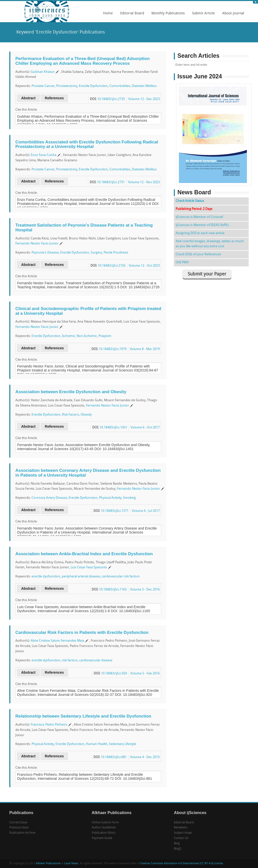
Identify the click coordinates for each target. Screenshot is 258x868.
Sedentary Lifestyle (122, 744)
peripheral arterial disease (81, 577)
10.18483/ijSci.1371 (115, 511)
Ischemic (69, 336)
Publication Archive (22, 833)
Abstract (28, 98)
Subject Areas (183, 833)
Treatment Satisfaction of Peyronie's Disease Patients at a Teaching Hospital (84, 228)
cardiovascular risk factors (121, 577)
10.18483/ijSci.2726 (112, 266)
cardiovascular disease (96, 660)
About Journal (232, 15)
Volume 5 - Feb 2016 (145, 674)
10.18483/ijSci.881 (114, 757)
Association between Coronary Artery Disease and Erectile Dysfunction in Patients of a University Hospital (88, 473)
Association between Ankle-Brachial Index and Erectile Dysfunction (84, 554)
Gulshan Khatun (43, 72)
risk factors (70, 660)
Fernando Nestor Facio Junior (37, 244)
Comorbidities (120, 86)
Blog (177, 844)
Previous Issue (19, 828)
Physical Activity (110, 498)
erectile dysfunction (46, 577)
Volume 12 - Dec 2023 (144, 99)
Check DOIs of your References (198, 254)
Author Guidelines (104, 828)
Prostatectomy (67, 86)
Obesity (86, 415)
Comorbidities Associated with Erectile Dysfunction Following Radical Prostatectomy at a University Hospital (87, 144)
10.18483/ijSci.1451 (113, 428)
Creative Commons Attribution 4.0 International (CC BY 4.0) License (181, 864)
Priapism (105, 336)
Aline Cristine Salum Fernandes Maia (57, 641)
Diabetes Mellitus (144, 86)
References (54, 98)
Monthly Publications (167, 15)
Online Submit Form (105, 823)
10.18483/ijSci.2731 (111, 182)
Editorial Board (131, 15)
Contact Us (181, 838)
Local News (71, 864)
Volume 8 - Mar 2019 (145, 349)
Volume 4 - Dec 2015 (145, 757)
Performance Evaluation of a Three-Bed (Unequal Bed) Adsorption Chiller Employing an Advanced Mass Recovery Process (83, 61)
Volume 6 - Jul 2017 (146, 511)
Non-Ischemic (87, 336)
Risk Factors (71, 415)
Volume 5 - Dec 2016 (145, 590)
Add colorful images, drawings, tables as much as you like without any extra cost (210, 244)
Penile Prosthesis (116, 253)
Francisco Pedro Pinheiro (49, 725)
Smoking (129, 498)
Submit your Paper (207, 274)
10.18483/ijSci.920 (114, 674)
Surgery (96, 253)
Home (108, 13)
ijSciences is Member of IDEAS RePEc (202, 225)
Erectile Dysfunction (93, 86)
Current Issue (18, 823)
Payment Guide (102, 838)
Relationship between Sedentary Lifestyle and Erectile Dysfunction (83, 716)
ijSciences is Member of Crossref (199, 217)
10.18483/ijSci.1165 (113, 590)
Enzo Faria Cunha (44, 155)
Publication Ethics (104, 833)
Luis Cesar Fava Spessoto (89, 567)
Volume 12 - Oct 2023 (144, 266)
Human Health (97, 744)
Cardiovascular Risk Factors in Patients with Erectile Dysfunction (82, 632)
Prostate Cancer (43, 86)
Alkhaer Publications (48, 864)
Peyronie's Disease (45, 253)
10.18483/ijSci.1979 (113, 349)
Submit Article (202, 15)
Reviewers (181, 828)
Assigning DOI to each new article (200, 233)
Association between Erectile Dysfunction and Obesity (71, 392)
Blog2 (178, 849)
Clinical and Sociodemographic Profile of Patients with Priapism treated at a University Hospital (88, 311)
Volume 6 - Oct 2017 (145, 428)
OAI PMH (182, 262)
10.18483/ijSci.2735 (111, 99)
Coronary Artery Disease (49, 498)
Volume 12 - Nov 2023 (144, 182)
